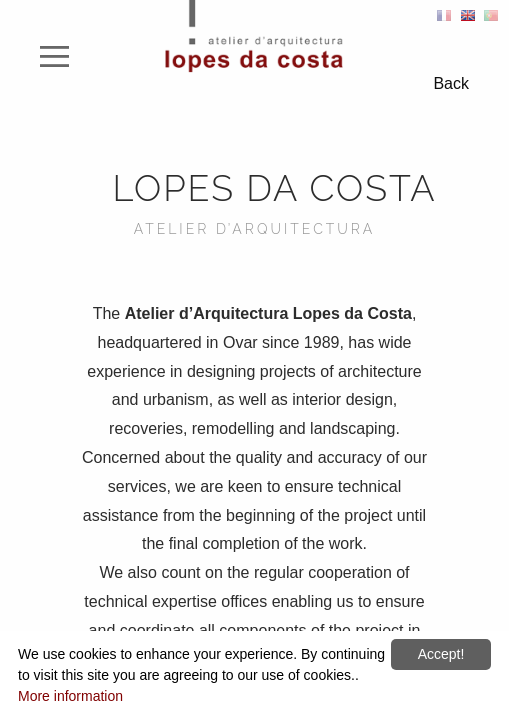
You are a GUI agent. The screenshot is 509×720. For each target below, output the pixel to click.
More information (70, 696)
